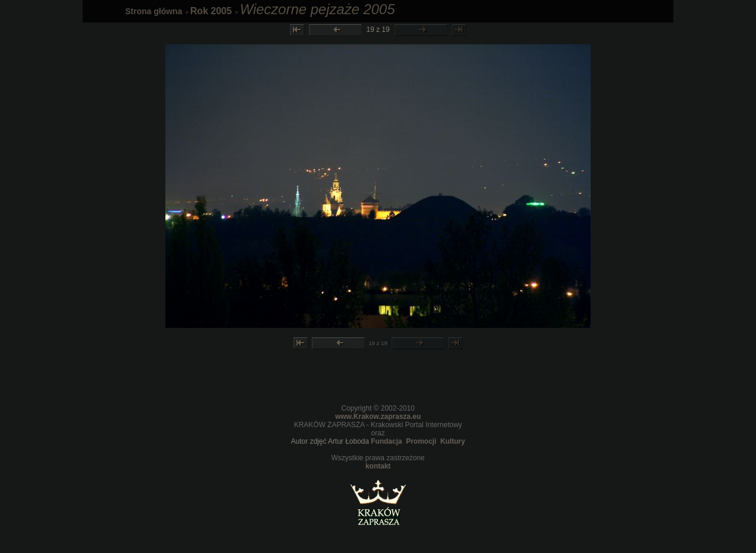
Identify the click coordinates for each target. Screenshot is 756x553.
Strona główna (154, 11)
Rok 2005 (211, 11)
